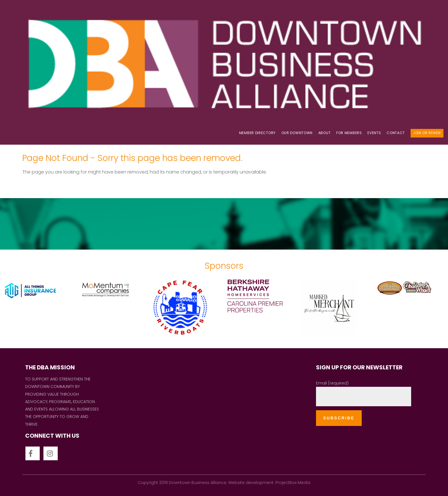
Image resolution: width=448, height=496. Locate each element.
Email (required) (332, 383)
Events (374, 133)
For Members (349, 133)
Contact (396, 133)
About (325, 133)
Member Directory (257, 133)
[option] (37, 308)
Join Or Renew (427, 133)
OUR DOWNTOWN (297, 133)
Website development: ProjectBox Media (269, 483)
